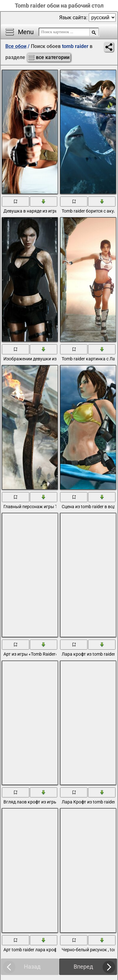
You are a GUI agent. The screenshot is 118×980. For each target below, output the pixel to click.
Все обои (16, 46)
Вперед (83, 967)
